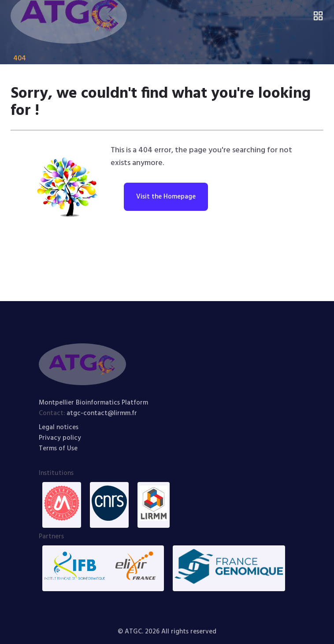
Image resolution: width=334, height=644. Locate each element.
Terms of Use (58, 449)
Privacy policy (60, 438)
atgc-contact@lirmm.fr (102, 413)
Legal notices (59, 427)
